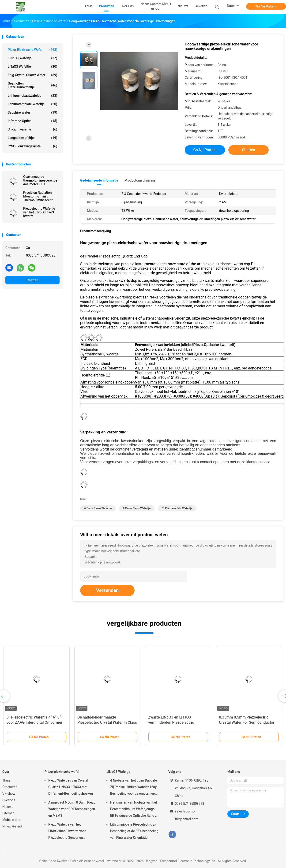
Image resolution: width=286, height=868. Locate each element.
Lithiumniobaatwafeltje (32, 96)
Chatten (32, 280)
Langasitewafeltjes (32, 138)
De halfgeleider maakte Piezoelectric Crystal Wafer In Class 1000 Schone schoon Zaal (107, 722)
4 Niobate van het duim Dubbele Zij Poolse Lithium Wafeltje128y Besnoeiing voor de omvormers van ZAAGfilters (134, 788)
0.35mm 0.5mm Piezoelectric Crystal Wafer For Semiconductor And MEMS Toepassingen (247, 722)
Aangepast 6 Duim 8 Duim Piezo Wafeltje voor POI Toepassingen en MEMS (72, 809)
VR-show (9, 793)
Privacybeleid (12, 826)
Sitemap (8, 813)
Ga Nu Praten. (266, 6)
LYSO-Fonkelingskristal (32, 146)
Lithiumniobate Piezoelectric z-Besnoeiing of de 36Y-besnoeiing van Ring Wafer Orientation (134, 831)
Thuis (6, 780)
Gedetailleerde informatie (99, 180)
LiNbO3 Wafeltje (32, 58)
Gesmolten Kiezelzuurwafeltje (32, 85)
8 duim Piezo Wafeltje (137, 508)
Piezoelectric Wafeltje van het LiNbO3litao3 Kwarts (39, 212)
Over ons (9, 800)
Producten (10, 787)
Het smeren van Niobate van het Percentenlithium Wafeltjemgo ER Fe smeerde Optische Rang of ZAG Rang (134, 810)
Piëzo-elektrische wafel (32, 50)
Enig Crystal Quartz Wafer (32, 75)
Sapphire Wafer (32, 112)
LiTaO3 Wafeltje (32, 67)
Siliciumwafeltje (32, 129)
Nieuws (8, 807)
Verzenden (107, 590)
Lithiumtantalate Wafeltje (32, 104)
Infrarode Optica (32, 121)
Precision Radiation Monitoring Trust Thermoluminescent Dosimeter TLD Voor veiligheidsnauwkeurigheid (41, 196)
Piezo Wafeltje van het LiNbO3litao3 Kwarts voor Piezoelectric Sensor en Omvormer (67, 832)
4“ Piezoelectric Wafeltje (177, 508)
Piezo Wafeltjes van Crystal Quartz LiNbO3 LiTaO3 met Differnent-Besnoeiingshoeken (71, 787)
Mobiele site (11, 820)
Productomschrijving (140, 180)
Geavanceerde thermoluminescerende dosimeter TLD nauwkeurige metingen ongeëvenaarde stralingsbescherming (40, 180)
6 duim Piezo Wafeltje (98, 508)
